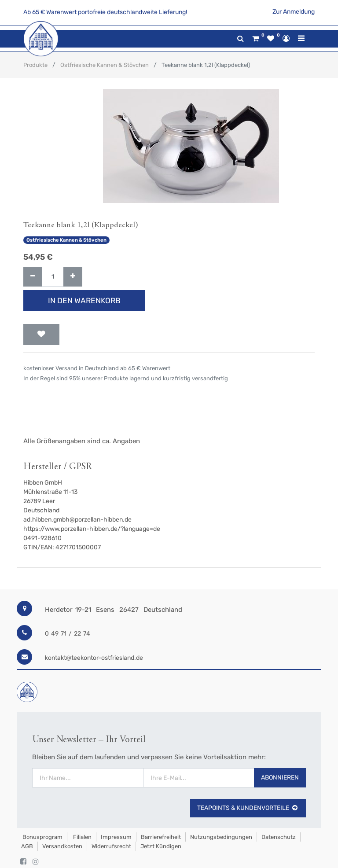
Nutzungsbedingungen (221, 837)
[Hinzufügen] (73, 277)
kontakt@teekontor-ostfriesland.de (94, 658)
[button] (41, 335)
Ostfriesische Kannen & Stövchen (105, 65)
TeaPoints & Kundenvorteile (248, 808)
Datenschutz (279, 837)
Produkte (35, 65)
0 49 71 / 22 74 (68, 634)
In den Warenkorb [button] (84, 301)
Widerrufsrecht (111, 846)
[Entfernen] (33, 277)
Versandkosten (62, 846)
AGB (27, 846)
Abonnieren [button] (280, 778)
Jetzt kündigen (161, 846)
